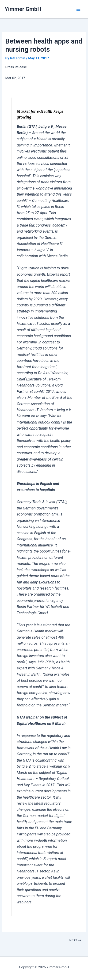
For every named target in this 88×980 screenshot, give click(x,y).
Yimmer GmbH (23, 9)
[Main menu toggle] (78, 9)
